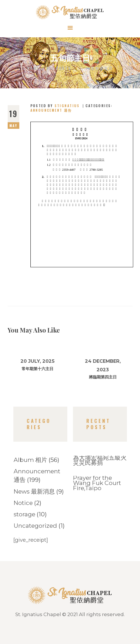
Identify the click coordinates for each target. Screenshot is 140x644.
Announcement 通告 (51, 110)
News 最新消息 (34, 491)
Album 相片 (30, 460)
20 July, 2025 (37, 361)
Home (33, 68)
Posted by (56, 106)
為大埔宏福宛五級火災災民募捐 (100, 460)
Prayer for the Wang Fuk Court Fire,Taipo (97, 483)
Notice (23, 503)
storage (24, 514)
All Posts (59, 68)
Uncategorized (35, 526)
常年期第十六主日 (37, 369)
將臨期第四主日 (103, 377)
